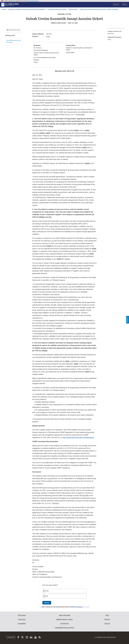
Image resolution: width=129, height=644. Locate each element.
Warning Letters (73, 9)
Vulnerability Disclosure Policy (64, 628)
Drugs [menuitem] (109, 39)
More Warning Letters (13, 30)
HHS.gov (107, 619)
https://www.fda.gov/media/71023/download (78, 438)
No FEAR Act (64, 624)
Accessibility (22, 624)
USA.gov (107, 624)
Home (4, 9)
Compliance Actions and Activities (57, 9)
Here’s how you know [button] (34, 1)
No (47, 596)
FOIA (107, 615)
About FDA (22, 619)
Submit (47, 603)
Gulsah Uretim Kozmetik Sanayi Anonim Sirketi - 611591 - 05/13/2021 (99, 9)
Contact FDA (11, 637)
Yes (47, 591)
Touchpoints (79, 607)
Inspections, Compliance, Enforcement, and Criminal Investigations (27, 9)
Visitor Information (64, 615)
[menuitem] (116, 33)
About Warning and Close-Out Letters (14, 41)
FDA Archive (22, 615)
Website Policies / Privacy (64, 619)
